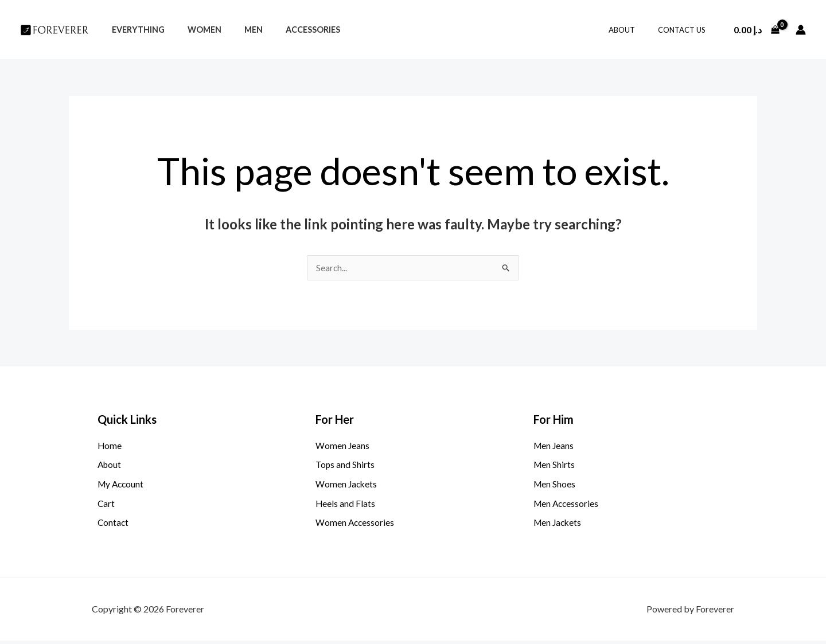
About (634, 30)
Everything (135, 30)
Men (237, 30)
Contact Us (686, 30)
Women (195, 30)
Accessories (291, 30)
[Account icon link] (801, 30)
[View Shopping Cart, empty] (756, 30)
